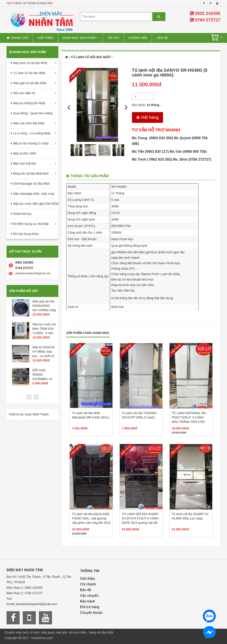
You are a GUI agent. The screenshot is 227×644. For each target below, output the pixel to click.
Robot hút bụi (22, 214)
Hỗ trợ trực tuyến (25, 252)
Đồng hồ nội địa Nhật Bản (31, 174)
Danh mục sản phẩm (81, 38)
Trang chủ (17, 38)
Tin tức (113, 38)
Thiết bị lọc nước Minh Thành (29, 414)
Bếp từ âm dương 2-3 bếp (31, 143)
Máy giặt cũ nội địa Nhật (30, 83)
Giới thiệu (45, 38)
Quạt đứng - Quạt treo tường (33, 113)
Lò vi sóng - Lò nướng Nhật (32, 133)
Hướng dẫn (138, 38)
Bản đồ (86, 590)
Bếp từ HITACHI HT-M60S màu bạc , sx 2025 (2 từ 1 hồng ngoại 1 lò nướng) (44, 356)
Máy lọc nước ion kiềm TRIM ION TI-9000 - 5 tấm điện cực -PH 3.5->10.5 (44, 333)
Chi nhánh (88, 584)
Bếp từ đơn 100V (25, 153)
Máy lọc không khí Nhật (29, 103)
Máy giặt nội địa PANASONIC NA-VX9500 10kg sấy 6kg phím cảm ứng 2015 (44, 310)
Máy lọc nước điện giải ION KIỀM (36, 204)
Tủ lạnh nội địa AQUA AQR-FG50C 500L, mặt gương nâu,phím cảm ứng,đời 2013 (91, 518)
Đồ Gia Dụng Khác (26, 234)
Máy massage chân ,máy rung (34, 194)
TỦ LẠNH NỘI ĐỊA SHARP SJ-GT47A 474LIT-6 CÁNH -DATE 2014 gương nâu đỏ (141, 518)
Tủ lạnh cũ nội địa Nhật (29, 73)
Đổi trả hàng (90, 607)
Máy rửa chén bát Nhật (29, 123)
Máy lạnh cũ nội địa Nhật (30, 63)
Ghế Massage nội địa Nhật (31, 184)
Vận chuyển (89, 596)
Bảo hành (88, 601)
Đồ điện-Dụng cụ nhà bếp (31, 224)
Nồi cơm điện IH (24, 93)
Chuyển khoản (91, 613)
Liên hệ (162, 38)
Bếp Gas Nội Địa (25, 163)
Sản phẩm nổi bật (24, 291)
